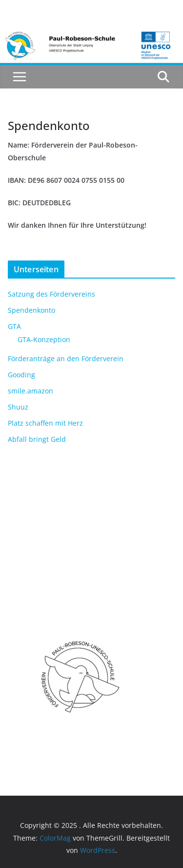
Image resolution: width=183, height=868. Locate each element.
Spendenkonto (31, 310)
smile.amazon (30, 391)
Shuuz (18, 407)
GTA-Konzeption (44, 339)
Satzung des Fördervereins (51, 294)
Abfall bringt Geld (37, 439)
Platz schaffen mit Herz (45, 423)
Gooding (21, 375)
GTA (14, 326)
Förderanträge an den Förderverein (66, 358)
